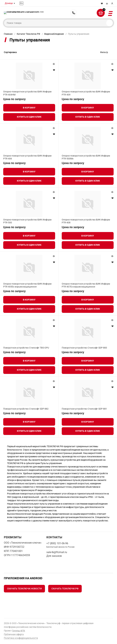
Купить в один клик (29, 117)
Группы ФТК (19, 631)
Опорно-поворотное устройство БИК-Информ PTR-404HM (27, 93)
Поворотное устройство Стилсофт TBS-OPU (26, 348)
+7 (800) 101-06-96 (73, 13)
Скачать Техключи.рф (65, 589)
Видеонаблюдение (54, 34)
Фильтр (104, 52)
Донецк (9, 3)
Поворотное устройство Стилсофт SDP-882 (26, 409)
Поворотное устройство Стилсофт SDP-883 (84, 348)
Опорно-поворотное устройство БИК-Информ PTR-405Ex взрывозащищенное (27, 285)
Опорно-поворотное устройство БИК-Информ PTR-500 (27, 221)
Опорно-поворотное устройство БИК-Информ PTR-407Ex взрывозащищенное (86, 285)
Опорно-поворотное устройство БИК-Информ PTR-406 (27, 157)
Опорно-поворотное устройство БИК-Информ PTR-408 (86, 221)
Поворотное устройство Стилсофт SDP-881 (84, 409)
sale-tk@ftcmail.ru (57, 552)
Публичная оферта (14, 634)
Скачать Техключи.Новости (24, 589)
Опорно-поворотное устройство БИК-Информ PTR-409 (86, 93)
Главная (8, 34)
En (21, 3)
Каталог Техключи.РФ (28, 34)
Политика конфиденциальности (21, 638)
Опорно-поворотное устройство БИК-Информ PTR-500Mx (86, 157)
